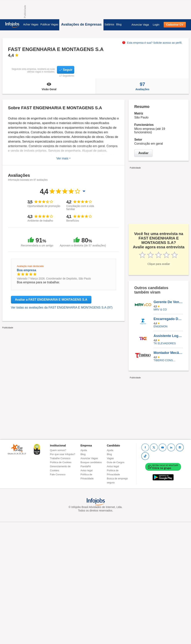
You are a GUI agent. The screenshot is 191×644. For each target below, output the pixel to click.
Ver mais (63, 158)
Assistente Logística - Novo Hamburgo (168, 336)
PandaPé (86, 466)
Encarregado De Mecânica (168, 319)
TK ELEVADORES (165, 343)
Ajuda (84, 450)
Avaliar (143, 153)
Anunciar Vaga (140, 25)
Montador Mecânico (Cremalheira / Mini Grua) (168, 353)
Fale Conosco (58, 474)
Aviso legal (87, 470)
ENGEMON (160, 326)
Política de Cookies (61, 462)
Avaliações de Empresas (81, 24)
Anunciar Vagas (89, 458)
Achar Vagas (31, 24)
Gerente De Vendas (168, 302)
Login (156, 25)
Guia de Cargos (116, 462)
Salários (109, 24)
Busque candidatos (91, 462)
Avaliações (142, 86)
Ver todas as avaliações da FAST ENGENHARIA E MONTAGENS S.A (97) (62, 307)
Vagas (110, 458)
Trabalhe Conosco (60, 458)
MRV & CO (160, 309)
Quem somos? (58, 450)
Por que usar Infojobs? (63, 454)
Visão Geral (49, 86)
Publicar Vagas (49, 24)
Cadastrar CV (175, 25)
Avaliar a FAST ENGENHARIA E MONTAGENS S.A (51, 300)
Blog (119, 24)
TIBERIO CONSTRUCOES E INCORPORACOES (165, 360)
